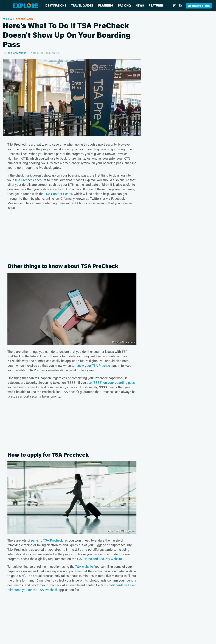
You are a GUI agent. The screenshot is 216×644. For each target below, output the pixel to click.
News (140, 6)
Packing (124, 6)
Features (156, 6)
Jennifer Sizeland (16, 53)
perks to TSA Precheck (47, 540)
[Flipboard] (174, 6)
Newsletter (199, 6)
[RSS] (181, 6)
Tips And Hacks (24, 19)
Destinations (56, 6)
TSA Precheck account (30, 180)
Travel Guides (82, 6)
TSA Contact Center (58, 194)
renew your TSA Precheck (93, 366)
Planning (106, 6)
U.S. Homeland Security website (99, 559)
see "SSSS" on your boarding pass (111, 383)
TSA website (84, 567)
